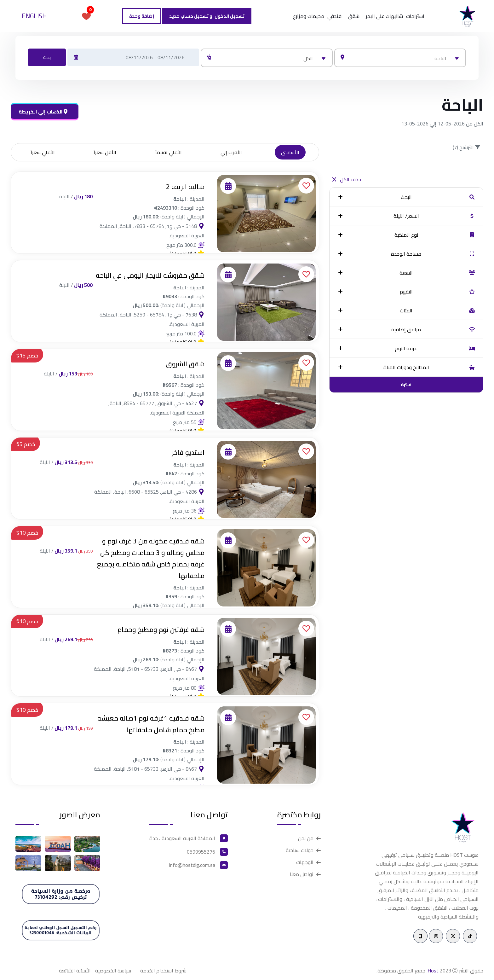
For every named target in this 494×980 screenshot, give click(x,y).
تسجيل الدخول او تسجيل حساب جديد (207, 16)
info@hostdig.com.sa (192, 865)
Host (433, 971)
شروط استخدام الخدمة (163, 971)
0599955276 (201, 852)
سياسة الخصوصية (113, 971)
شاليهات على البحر (384, 16)
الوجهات (305, 862)
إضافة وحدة (142, 16)
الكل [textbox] (308, 58)
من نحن (306, 838)
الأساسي (290, 152)
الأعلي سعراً (43, 152)
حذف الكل (347, 179)
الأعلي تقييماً (169, 152)
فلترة (406, 385)
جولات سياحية (300, 850)
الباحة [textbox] (440, 58)
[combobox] (400, 58)
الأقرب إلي (231, 152)
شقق (354, 16)
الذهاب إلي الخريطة (43, 112)
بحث (47, 57)
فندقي (334, 16)
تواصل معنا (302, 874)
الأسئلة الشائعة (75, 971)
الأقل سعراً (105, 152)
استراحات (415, 16)
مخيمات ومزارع (309, 16)
